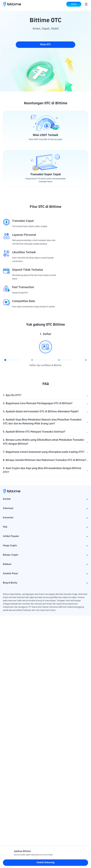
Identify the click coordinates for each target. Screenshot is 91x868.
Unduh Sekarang (46, 863)
